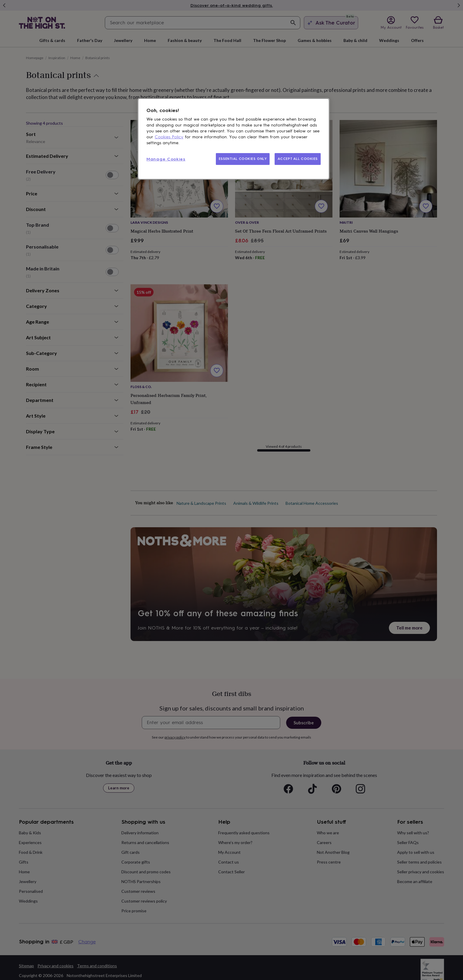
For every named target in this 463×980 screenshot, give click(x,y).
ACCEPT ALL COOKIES (298, 159)
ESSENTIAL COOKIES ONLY (243, 159)
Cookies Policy (169, 137)
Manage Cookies (166, 159)
